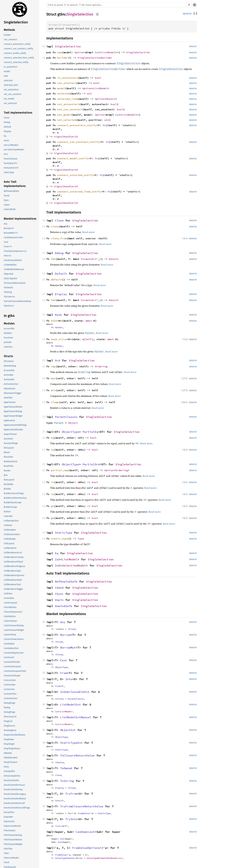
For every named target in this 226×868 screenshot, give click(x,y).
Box (6, 475)
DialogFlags (9, 712)
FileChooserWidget (13, 844)
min (53, 390)
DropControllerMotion (15, 735)
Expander (8, 817)
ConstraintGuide (12, 662)
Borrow (65, 635)
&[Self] (88, 339)
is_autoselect (11, 67)
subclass (8, 347)
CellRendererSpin (12, 571)
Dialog (7, 708)
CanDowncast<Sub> (13, 237)
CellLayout (9, 544)
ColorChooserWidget (14, 630)
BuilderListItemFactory (15, 498)
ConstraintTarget (12, 676)
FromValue (83, 813)
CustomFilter (10, 694)
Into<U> (8, 256)
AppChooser (10, 402)
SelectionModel (74, 565)
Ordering (101, 366)
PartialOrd (91, 464)
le (53, 494)
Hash (6, 141)
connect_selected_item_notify (19, 58)
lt (53, 482)
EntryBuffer (9, 771)
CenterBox (9, 598)
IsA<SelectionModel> (14, 150)
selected (8, 81)
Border (7, 471)
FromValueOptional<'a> (15, 251)
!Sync (6, 200)
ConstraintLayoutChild (15, 671)
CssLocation (10, 680)
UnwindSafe (10, 209)
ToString (8, 292)
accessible (9, 329)
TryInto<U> (9, 306)
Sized (72, 629)
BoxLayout (9, 480)
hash (54, 321)
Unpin (7, 205)
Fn (104, 125)
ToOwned (8, 288)
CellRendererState (13, 580)
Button (7, 512)
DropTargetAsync (12, 749)
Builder (7, 489)
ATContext (9, 361)
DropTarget (9, 744)
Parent (59, 423)
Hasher (59, 327)
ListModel (108, 52)
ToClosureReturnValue (15, 283)
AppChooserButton (13, 407)
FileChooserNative (13, 840)
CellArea (8, 525)
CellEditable (10, 539)
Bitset (7, 452)
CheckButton (10, 607)
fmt (53, 259)
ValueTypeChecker (65, 858)
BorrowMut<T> (11, 233)
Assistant (8, 439)
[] (195, 14)
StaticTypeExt (10, 278)
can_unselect (10, 40)
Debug (7, 122)
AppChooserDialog (13, 411)
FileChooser (10, 831)
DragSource (9, 726)
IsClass (59, 699)
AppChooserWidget (13, 416)
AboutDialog (10, 366)
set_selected (10, 103)
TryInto (71, 819)
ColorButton (10, 616)
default (56, 279)
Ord (6, 154)
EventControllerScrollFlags (17, 808)
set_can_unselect (13, 94)
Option (79, 52)
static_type (60, 539)
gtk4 (61, 14)
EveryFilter (9, 812)
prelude (8, 342)
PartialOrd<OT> (11, 168)
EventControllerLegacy (15, 794)
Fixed (6, 862)
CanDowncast (85, 832)
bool (98, 78)
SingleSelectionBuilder (95, 58)
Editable (8, 753)
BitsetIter (8, 457)
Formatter (88, 259)
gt (53, 506)
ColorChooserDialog (14, 626)
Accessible (9, 370)
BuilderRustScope (13, 502)
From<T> (8, 247)
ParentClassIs (11, 159)
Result (114, 259)
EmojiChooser (11, 762)
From (64, 673)
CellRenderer (10, 548)
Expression (9, 821)
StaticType (9, 172)
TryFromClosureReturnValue (17, 301)
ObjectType (70, 432)
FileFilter (8, 849)
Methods (9, 30)
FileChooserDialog (13, 835)
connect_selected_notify (16, 62)
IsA (97, 52)
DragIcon (8, 721)
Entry (6, 767)
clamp (55, 402)
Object (111, 99)
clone (55, 226)
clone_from (59, 238)
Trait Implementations (18, 113)
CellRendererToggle (13, 589)
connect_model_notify (15, 53)
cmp (53, 366)
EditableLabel (11, 758)
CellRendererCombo (14, 557)
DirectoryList (10, 717)
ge (53, 518)
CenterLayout (10, 603)
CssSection (9, 689)
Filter (6, 853)
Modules (9, 323)
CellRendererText (12, 585)
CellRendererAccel (13, 553)
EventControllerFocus (14, 785)
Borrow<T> (9, 228)
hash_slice (59, 339)
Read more (88, 232)
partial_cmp (60, 470)
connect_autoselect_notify (17, 44)
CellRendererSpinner (14, 575)
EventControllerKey (13, 790)
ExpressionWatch (12, 826)
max (53, 378)
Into (69, 679)
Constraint (9, 657)
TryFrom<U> (9, 297)
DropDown (9, 739)
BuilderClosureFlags (14, 493)
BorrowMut (68, 648)
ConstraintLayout (12, 667)
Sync (60, 594)
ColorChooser (10, 621)
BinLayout (9, 448)
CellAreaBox (10, 530)
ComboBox (9, 644)
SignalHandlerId (66, 137)
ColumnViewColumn (14, 639)
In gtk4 (9, 316)
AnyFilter (8, 398)
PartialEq (90, 432)
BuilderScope (10, 507)
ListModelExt (10, 265)
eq (53, 438)
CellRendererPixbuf (13, 562)
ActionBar (9, 375)
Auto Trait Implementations (15, 184)
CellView (8, 594)
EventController (11, 780)
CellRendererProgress (15, 566)
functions (8, 338)
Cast (6, 242)
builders (8, 333)
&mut (89, 321)
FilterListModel (11, 858)
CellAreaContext (12, 534)
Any (6, 224)
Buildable (9, 484)
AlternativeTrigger (13, 393)
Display (7, 131)
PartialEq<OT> (11, 163)
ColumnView (10, 635)
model (7, 71)
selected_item (11, 85)
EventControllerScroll (14, 803)
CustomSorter (11, 698)
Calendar (8, 516)
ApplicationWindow (13, 430)
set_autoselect (11, 90)
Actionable (9, 379)
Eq (5, 136)
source (187, 14)
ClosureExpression (13, 612)
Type (81, 539)
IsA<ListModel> (11, 145)
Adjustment (9, 389)
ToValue (59, 762)
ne (53, 450)
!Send (7, 196)
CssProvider (10, 685)
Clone (7, 118)
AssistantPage (11, 443)
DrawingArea (10, 730)
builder (7, 35)
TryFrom (71, 794)
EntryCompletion (12, 776)
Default (7, 127)
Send (60, 588)
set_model (9, 99)
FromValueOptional (87, 848)
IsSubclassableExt (13, 260)
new (6, 76)
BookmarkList (11, 461)
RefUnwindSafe (11, 191)
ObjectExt (9, 274)
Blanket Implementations (20, 219)
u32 (89, 93)
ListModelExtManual (14, 269)
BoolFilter (9, 466)
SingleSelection (16, 22)
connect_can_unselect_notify (18, 49)
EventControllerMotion (15, 799)
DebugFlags (9, 703)
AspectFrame (10, 434)
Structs (8, 356)
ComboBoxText (11, 648)
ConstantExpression (14, 653)
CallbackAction (11, 521)
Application (9, 420)
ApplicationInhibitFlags (15, 425)
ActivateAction (11, 384)
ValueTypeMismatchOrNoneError (104, 858)
